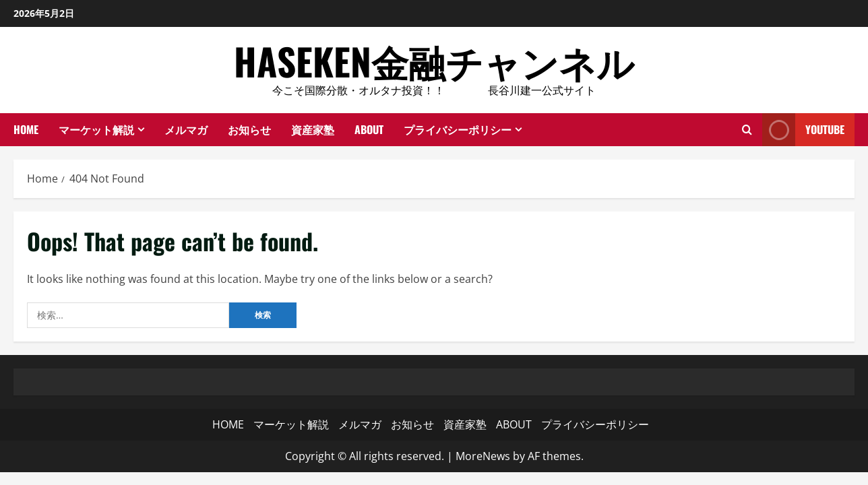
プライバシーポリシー (458, 129)
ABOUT (369, 129)
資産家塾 (313, 129)
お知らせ (249, 129)
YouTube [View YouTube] (803, 130)
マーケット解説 (96, 129)
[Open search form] (747, 129)
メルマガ (186, 129)
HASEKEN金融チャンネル (434, 61)
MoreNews (483, 456)
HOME (26, 129)
